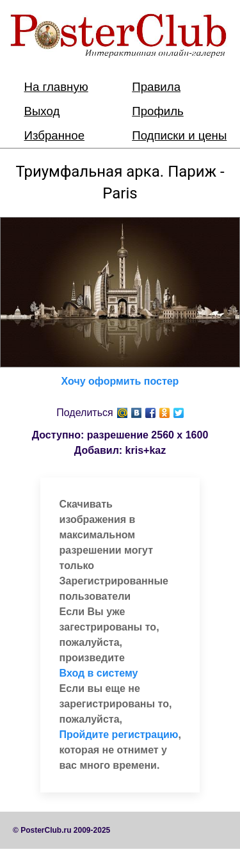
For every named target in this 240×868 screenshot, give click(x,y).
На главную (56, 87)
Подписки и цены (179, 135)
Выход (42, 111)
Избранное (55, 135)
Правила (156, 87)
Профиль (158, 111)
